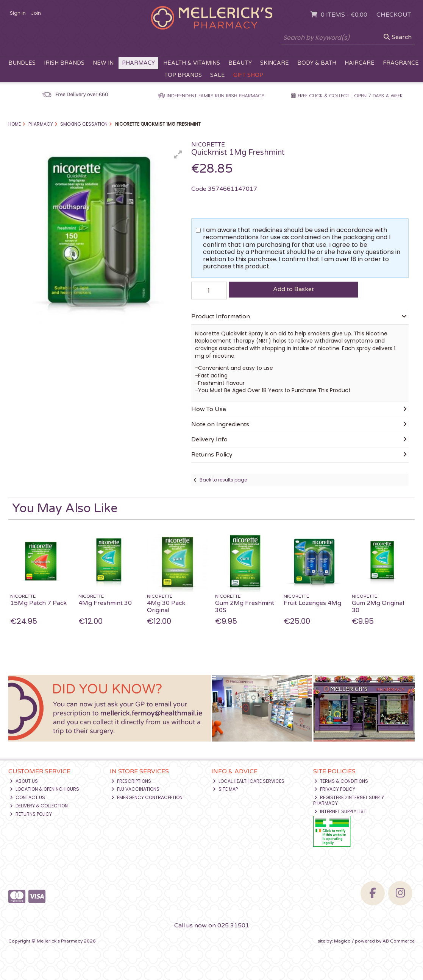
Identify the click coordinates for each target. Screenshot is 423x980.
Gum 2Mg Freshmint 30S (245, 607)
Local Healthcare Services (249, 781)
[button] (178, 154)
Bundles (22, 63)
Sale (218, 75)
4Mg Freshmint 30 (105, 603)
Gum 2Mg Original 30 (378, 607)
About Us (24, 781)
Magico (342, 941)
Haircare (360, 63)
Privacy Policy (335, 789)
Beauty (240, 63)
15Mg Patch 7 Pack (38, 603)
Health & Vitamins (192, 63)
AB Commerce (399, 941)
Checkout (394, 15)
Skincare (275, 63)
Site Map (225, 789)
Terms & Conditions (341, 781)
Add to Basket (293, 289)
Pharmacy (138, 63)
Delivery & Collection (39, 806)
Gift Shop (248, 75)
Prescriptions (131, 781)
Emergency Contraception (147, 797)
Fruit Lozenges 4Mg (312, 603)
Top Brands (183, 75)
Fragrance (401, 63)
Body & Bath (317, 63)
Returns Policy (31, 814)
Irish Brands (64, 63)
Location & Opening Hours (44, 789)
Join (36, 13)
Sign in (18, 13)
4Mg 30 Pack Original (166, 607)
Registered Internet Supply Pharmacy (349, 800)
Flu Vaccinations (135, 789)
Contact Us (27, 797)
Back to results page (223, 480)
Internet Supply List (340, 811)
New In (103, 63)
